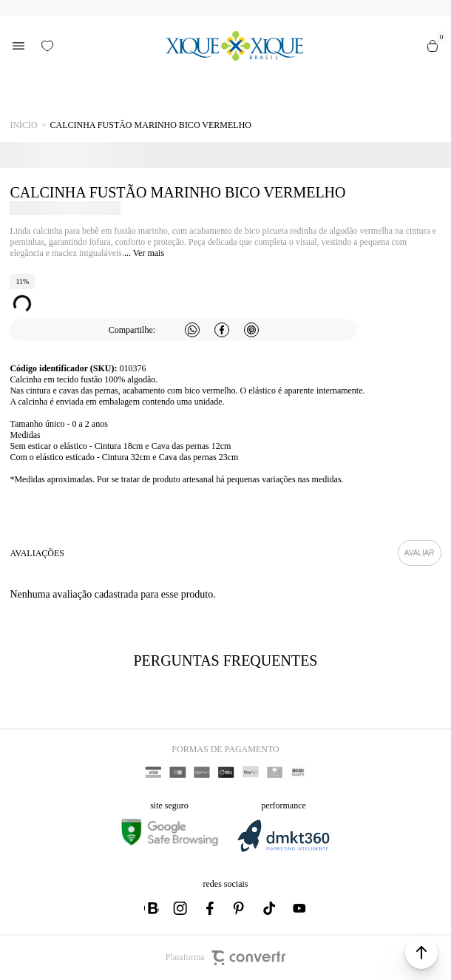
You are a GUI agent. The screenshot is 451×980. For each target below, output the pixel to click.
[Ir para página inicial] (23, 125)
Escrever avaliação (420, 553)
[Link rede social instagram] (181, 908)
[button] (421, 953)
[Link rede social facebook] (211, 908)
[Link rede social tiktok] (270, 908)
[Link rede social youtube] (299, 908)
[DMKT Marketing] (283, 849)
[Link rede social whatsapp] (152, 908)
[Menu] (18, 46)
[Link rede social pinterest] (240, 908)
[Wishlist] (47, 46)
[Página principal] (234, 46)
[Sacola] (433, 46)
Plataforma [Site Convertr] (226, 958)
